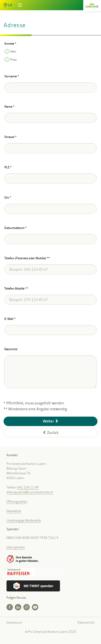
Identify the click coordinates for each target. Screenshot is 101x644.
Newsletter (14, 511)
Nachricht (11, 349)
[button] (5, 4)
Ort (8, 198)
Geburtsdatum (15, 228)
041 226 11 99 (28, 487)
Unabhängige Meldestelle (24, 520)
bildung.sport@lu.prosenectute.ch (30, 492)
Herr (10, 51)
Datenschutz (86, 622)
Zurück (50, 433)
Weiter (51, 421)
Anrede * (10, 44)
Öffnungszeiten (17, 502)
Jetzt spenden (16, 547)
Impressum (14, 622)
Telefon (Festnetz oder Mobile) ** (27, 258)
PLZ (8, 167)
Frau (11, 60)
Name (9, 107)
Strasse (10, 137)
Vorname (12, 76)
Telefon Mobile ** (16, 289)
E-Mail (10, 319)
